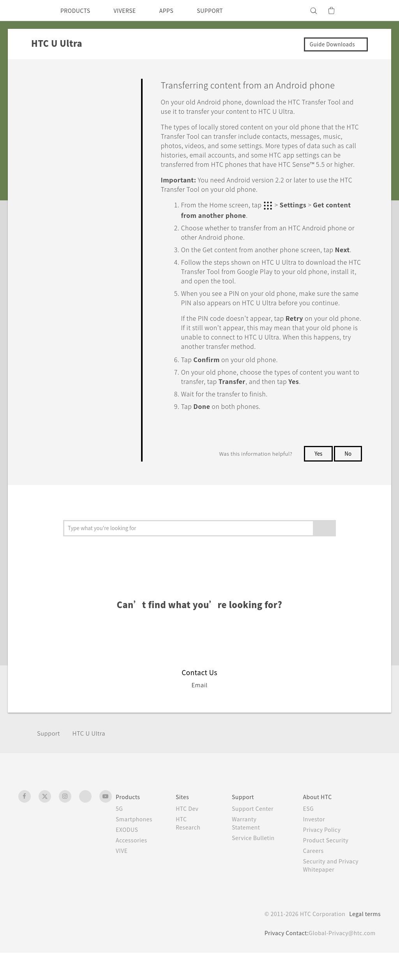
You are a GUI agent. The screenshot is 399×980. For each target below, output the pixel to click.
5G (119, 836)
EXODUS (129, 857)
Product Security (330, 867)
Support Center (257, 836)
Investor (317, 846)
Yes (317, 481)
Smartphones (135, 846)
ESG (311, 836)
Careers (316, 878)
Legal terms (363, 941)
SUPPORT (223, 11)
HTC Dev (192, 836)
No (348, 481)
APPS (177, 11)
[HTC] (28, 11)
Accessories (133, 867)
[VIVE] (370, 11)
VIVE (123, 878)
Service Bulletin (257, 865)
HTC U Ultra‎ (93, 760)
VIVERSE (132, 11)
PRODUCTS (78, 11)
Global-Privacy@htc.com (340, 960)
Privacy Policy (325, 857)
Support (49, 760)
